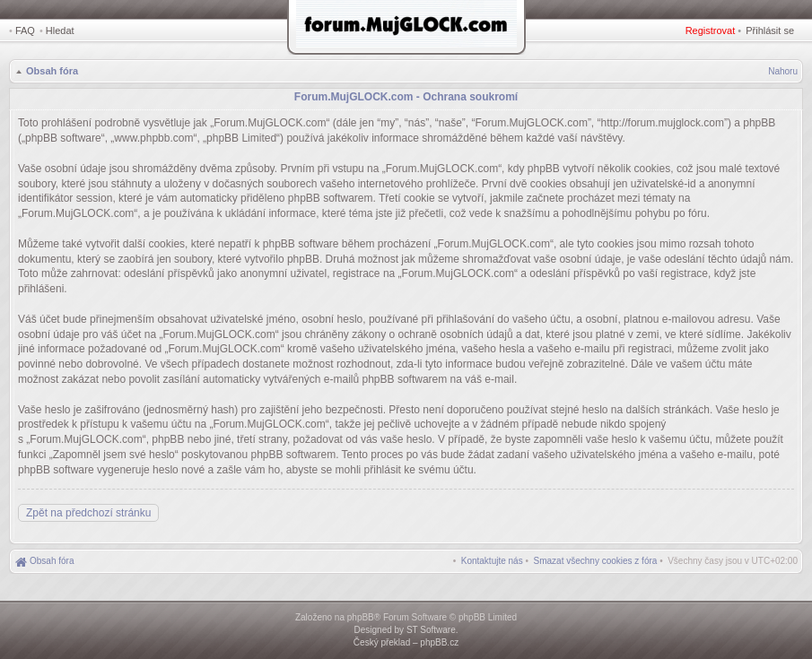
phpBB (361, 617)
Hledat (60, 30)
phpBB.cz (439, 642)
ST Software (431, 630)
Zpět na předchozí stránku (88, 513)
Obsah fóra (52, 71)
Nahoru (783, 71)
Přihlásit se (770, 30)
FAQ (25, 30)
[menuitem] (596, 561)
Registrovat (711, 30)
